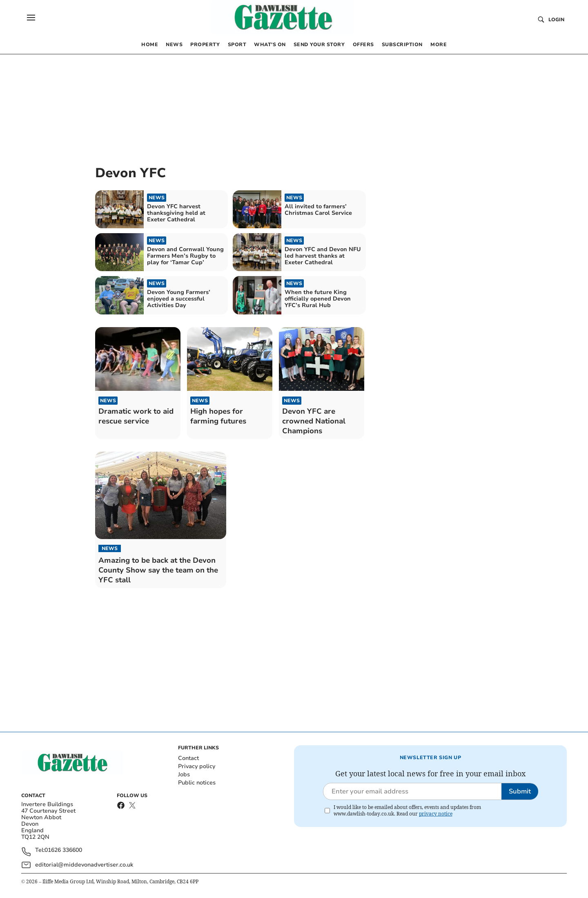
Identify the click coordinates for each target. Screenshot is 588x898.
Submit (520, 791)
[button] (31, 18)
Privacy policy (197, 766)
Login (556, 20)
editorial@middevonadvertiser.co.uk (84, 865)
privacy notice (436, 814)
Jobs (184, 774)
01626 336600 (63, 850)
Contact (188, 758)
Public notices (197, 783)
